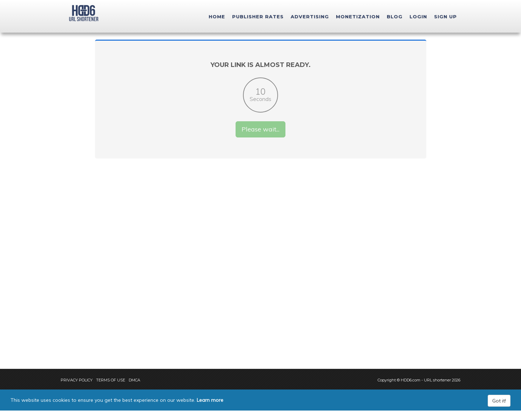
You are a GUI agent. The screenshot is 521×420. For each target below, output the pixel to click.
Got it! (499, 410)
